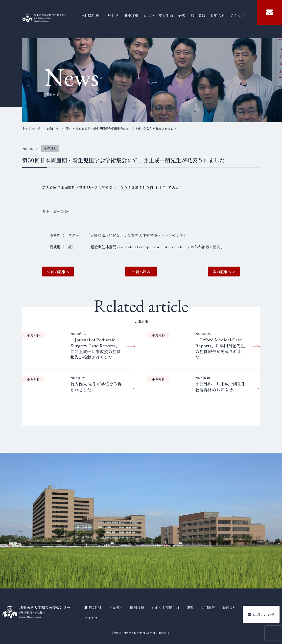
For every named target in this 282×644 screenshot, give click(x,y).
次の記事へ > (224, 272)
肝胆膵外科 (90, 15)
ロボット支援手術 (158, 15)
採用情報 (198, 15)
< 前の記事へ (58, 272)
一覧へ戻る (141, 272)
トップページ (31, 129)
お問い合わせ (261, 614)
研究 (182, 15)
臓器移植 (131, 15)
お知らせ (218, 15)
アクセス (237, 15)
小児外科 (111, 15)
